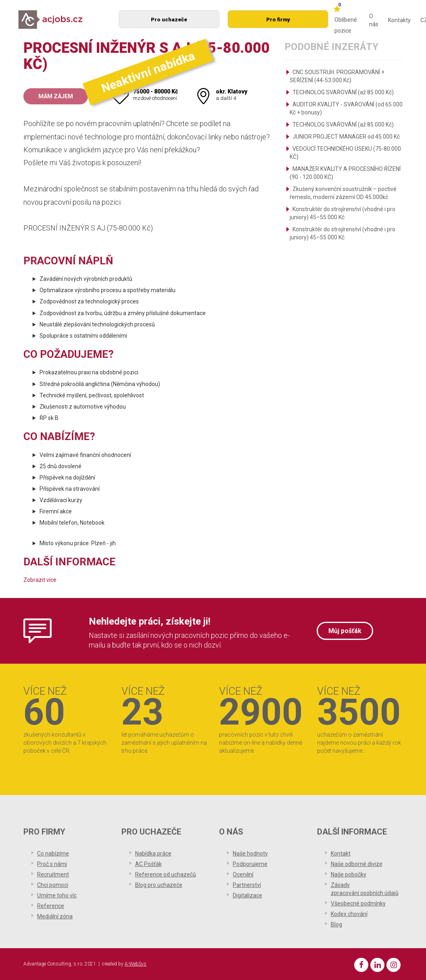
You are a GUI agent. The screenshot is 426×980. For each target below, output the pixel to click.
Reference (51, 906)
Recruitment (53, 874)
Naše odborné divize (357, 864)
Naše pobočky (349, 874)
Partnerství (247, 885)
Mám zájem (56, 96)
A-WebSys (136, 964)
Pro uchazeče (169, 20)
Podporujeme (250, 864)
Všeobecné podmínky (358, 903)
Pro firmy (278, 20)
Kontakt (341, 853)
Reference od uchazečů (166, 874)
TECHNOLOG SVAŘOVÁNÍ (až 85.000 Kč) (343, 92)
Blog (336, 924)
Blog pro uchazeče (159, 885)
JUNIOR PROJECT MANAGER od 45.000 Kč (346, 137)
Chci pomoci (53, 885)
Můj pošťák (345, 631)
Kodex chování (349, 914)
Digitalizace (247, 895)
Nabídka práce (153, 853)
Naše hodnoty (250, 853)
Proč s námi (52, 864)
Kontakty (399, 20)
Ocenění (243, 874)
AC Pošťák (148, 864)
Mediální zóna (55, 916)
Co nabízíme (53, 853)
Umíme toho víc (57, 895)
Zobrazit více (40, 580)
